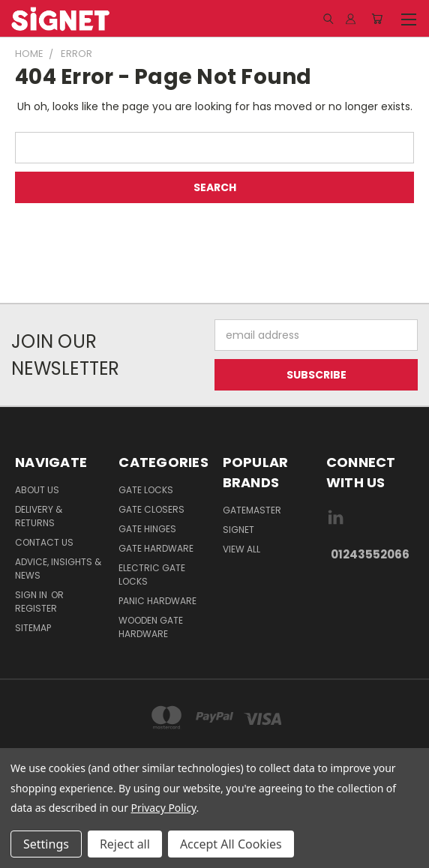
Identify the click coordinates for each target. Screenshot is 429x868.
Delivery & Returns (39, 516)
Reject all (125, 844)
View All (241, 549)
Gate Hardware (156, 548)
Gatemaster (252, 510)
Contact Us (44, 542)
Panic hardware (157, 601)
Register (36, 608)
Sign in (32, 595)
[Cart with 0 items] (377, 19)
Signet (238, 530)
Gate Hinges (147, 529)
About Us (37, 490)
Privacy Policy (164, 808)
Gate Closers (151, 509)
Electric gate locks (152, 575)
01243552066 (370, 554)
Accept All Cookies (231, 844)
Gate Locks (146, 490)
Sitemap (33, 628)
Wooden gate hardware (151, 627)
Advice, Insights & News (58, 569)
